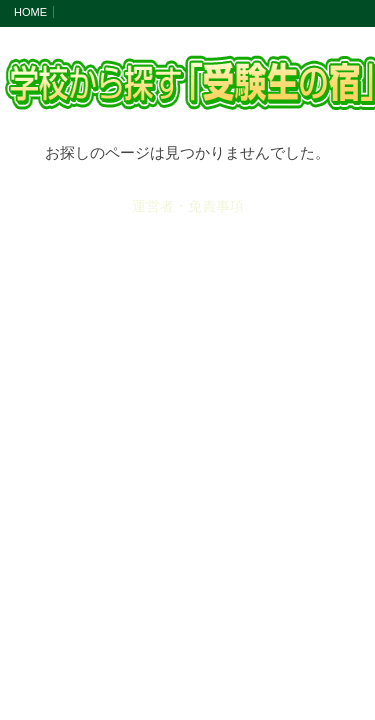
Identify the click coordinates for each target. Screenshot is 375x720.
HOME (30, 12)
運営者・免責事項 (188, 206)
